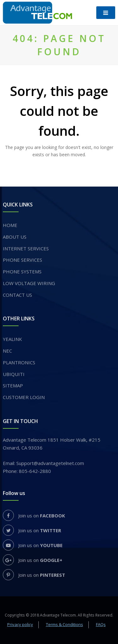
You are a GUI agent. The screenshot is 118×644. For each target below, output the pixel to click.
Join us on (34, 516)
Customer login (24, 397)
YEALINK (12, 339)
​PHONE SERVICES (22, 260)
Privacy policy (20, 624)
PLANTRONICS (19, 362)
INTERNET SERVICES (26, 248)
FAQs (101, 624)
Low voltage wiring (29, 283)
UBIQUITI (14, 374)
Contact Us (17, 295)
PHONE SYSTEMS (22, 271)
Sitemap (13, 385)
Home (10, 225)
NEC (7, 351)
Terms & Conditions (65, 624)
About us (15, 237)
